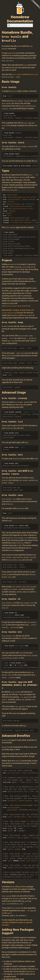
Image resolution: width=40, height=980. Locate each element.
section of (25, 74)
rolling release (20, 884)
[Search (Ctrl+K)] (20, 25)
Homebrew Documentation (20, 19)
